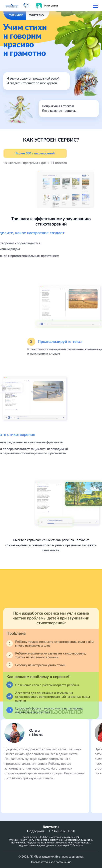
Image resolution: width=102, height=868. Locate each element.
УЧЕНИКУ (16, 16)
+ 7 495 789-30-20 (62, 831)
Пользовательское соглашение (51, 862)
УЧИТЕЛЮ (36, 16)
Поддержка (36, 831)
